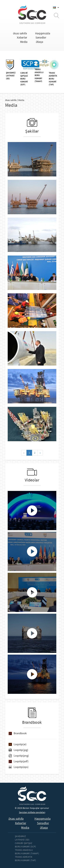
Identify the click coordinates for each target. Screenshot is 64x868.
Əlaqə (40, 42)
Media (24, 42)
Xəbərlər (22, 38)
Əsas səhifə (20, 33)
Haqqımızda (43, 33)
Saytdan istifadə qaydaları (32, 812)
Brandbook (20, 733)
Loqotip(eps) (21, 767)
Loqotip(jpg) (21, 750)
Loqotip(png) (21, 756)
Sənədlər (41, 38)
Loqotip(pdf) (21, 761)
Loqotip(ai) (20, 744)
